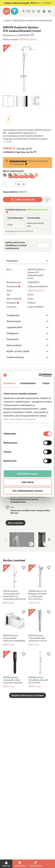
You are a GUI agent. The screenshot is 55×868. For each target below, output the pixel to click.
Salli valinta (27, 482)
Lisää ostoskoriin (23, 200)
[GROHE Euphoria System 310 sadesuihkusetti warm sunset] (36, 175)
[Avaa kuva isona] (31, 544)
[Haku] (29, 11)
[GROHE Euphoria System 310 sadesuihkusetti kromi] (21, 175)
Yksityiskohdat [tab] (28, 383)
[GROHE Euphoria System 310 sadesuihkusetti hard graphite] (5, 175)
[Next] (49, 540)
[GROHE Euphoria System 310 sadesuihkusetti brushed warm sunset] (31, 175)
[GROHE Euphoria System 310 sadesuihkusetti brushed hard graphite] (10, 175)
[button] (27, 261)
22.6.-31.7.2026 (28, 3)
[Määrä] (13, 184)
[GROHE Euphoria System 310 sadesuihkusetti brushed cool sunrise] (15, 175)
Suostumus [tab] (9, 383)
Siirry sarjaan (16, 523)
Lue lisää (7, 142)
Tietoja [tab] (46, 383)
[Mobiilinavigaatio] (49, 11)
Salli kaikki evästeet (27, 474)
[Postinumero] (43, 245)
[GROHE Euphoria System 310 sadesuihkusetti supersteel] (26, 175)
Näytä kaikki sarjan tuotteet (27, 695)
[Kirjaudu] (44, 11)
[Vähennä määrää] (6, 184)
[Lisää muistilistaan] (47, 200)
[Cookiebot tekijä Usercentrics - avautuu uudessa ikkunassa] (39, 375)
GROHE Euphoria (28, 39)
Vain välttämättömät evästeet (28, 491)
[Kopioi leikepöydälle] (32, 35)
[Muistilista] (33, 11)
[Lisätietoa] (35, 152)
